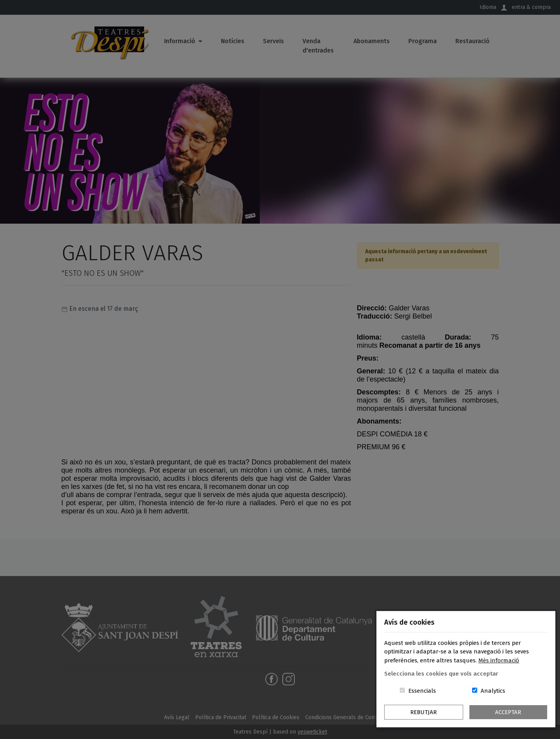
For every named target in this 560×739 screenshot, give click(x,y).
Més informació (499, 660)
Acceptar (508, 712)
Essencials (422, 691)
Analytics (493, 691)
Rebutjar (423, 712)
